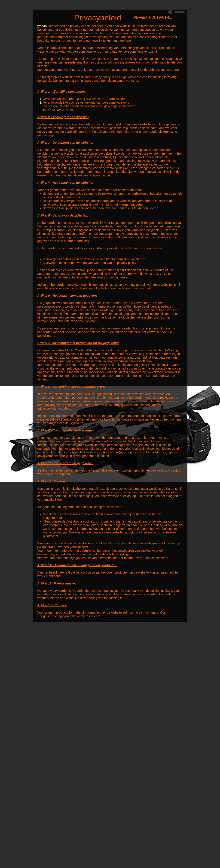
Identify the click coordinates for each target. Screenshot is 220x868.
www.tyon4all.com (56, 99)
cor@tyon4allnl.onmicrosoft (126, 361)
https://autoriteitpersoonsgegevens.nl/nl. (130, 51)
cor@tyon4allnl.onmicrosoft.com (136, 441)
